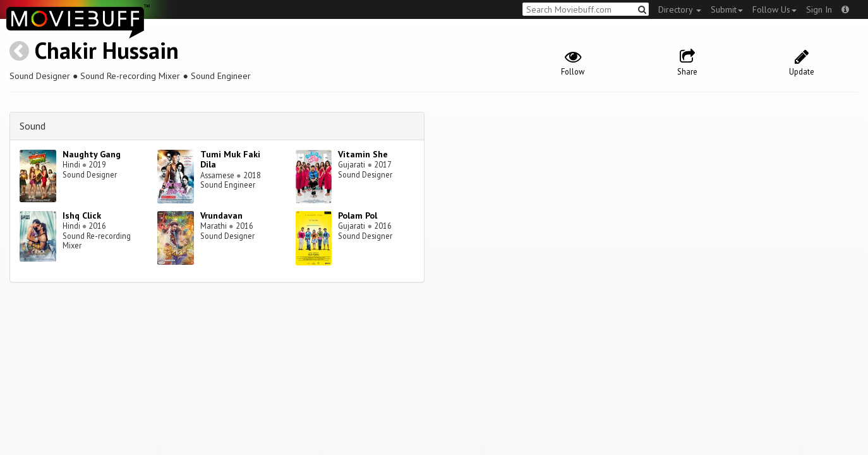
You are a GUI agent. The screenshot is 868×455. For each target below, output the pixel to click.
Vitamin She (363, 154)
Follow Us (775, 9)
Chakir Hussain (107, 50)
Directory (680, 9)
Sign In (819, 9)
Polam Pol (358, 215)
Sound (33, 126)
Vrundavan (221, 215)
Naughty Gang (92, 154)
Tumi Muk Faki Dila (230, 160)
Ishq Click (82, 215)
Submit (727, 9)
